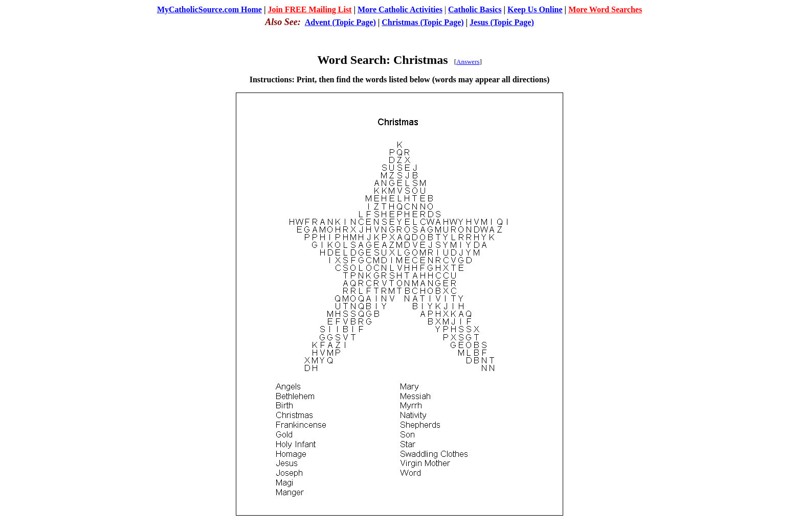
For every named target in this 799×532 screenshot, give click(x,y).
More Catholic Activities (400, 9)
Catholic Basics (475, 9)
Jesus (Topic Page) (502, 22)
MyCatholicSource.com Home (209, 9)
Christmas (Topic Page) (423, 22)
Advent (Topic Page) (340, 22)
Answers (468, 62)
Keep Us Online (535, 9)
